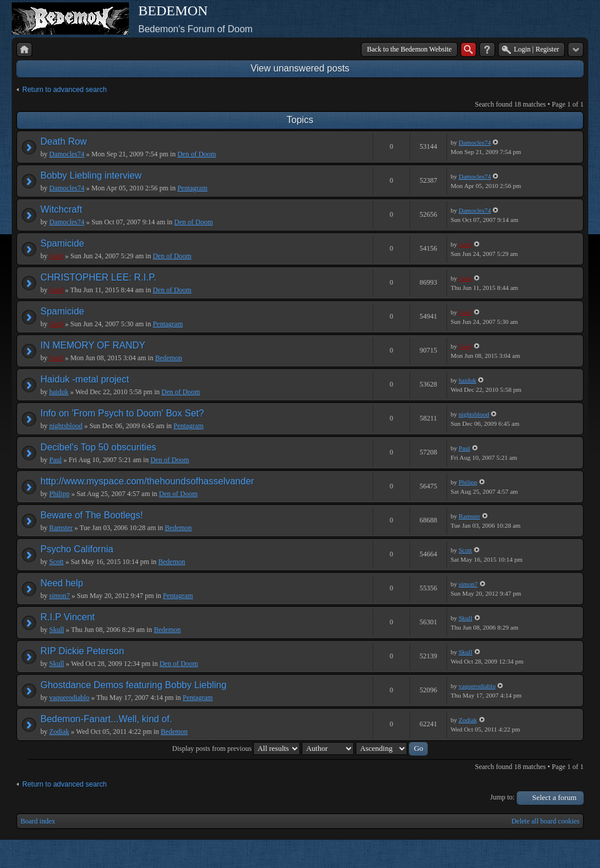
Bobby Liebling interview (91, 175)
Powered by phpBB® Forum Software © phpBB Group (566, 854)
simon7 (59, 596)
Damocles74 (67, 154)
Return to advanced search (64, 90)
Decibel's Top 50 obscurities (98, 447)
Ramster (61, 528)
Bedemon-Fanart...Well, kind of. (106, 719)
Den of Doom (197, 154)
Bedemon (169, 358)
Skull (57, 630)
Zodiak (59, 732)
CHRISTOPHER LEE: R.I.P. (98, 277)
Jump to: (503, 797)
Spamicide (62, 243)
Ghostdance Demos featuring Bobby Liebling (134, 685)
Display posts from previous (236, 749)
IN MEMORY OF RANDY (93, 345)
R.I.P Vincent (68, 617)
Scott (57, 562)
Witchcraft (61, 209)
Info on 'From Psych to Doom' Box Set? (122, 413)
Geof (56, 256)
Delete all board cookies (546, 821)
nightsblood (66, 426)
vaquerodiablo (69, 698)
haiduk (59, 392)
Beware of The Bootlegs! (92, 515)
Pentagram (192, 188)
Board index (38, 821)
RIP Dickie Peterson (82, 651)
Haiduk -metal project (85, 379)
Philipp (59, 494)
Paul (55, 460)
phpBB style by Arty (531, 854)
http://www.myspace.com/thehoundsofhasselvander (147, 481)
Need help (62, 583)
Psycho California (77, 549)
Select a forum (554, 797)
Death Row (64, 141)
